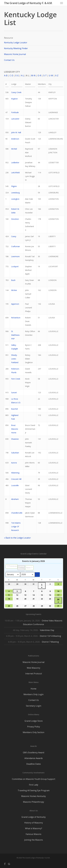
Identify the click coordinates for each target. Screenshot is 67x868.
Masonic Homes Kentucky (33, 796)
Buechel (14, 409)
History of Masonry (34, 823)
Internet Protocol (34, 674)
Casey (14, 236)
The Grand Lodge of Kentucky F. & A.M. (28, 3)
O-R (39, 76)
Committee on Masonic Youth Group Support (34, 779)
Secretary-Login (34, 706)
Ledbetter (15, 163)
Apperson (15, 304)
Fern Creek (16, 379)
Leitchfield (15, 173)
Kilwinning (15, 473)
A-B (6, 76)
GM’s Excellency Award (33, 753)
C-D (11, 76)
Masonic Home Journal (15, 54)
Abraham (15, 499)
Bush (13, 280)
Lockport (15, 266)
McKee (14, 290)
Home (33, 689)
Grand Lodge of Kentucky (34, 817)
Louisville (15, 485)
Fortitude (15, 112)
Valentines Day (47, 630)
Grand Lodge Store (34, 721)
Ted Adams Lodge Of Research (16, 527)
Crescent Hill (16, 479)
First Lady (34, 785)
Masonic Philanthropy (33, 802)
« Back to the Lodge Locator (17, 538)
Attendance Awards (34, 758)
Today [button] (21, 568)
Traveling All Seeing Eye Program (34, 790)
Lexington (15, 199)
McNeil (14, 149)
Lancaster (15, 119)
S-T (45, 76)
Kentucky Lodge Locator (16, 43)
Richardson (16, 318)
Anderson (15, 139)
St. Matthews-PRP (16, 335)
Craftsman (16, 246)
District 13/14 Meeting (50, 636)
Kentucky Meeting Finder (16, 48)
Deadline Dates (34, 764)
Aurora (14, 463)
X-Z (57, 76)
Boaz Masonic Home (15, 429)
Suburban (15, 453)
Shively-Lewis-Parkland (15, 359)
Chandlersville (17, 513)
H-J (22, 76)
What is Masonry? (34, 828)
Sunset (14, 392)
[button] (62, 3)
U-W (51, 76)
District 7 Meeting (50, 642)
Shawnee (15, 439)
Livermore (15, 256)
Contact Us (9, 60)
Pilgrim (14, 186)
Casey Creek (16, 92)
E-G (17, 76)
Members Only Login (33, 694)
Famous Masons (33, 834)
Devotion (15, 219)
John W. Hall (16, 132)
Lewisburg (15, 193)
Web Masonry (33, 668)
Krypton (14, 99)
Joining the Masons (34, 840)
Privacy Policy (34, 727)
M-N (33, 76)
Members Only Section (33, 732)
